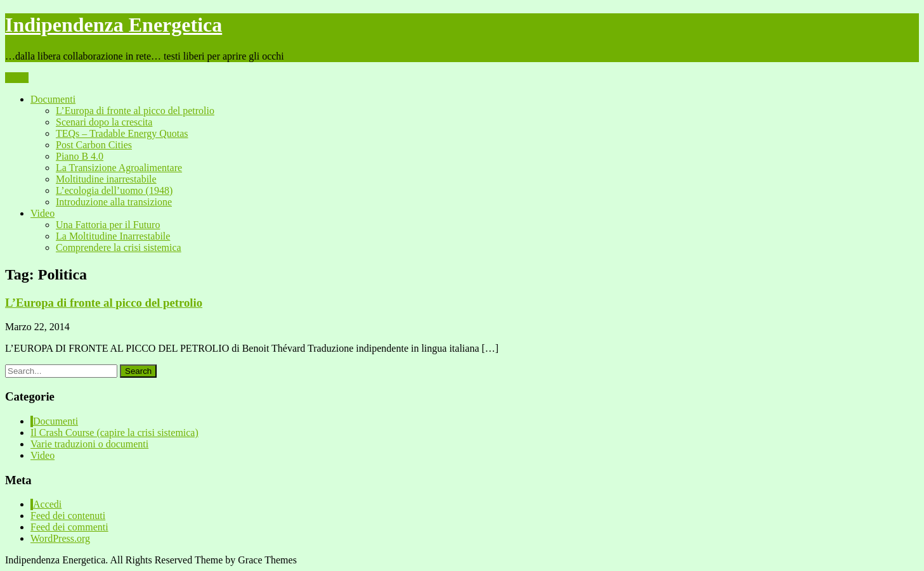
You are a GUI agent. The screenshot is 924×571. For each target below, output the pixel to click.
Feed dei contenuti (68, 516)
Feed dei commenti (69, 527)
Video (42, 213)
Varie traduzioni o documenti (89, 444)
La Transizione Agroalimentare (119, 168)
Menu (17, 78)
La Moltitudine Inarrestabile (113, 236)
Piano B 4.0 (80, 156)
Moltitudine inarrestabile (106, 179)
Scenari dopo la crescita (104, 122)
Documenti (53, 99)
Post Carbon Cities (94, 145)
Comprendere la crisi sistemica (119, 247)
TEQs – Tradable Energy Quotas (122, 133)
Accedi (47, 504)
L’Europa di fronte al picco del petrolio (135, 111)
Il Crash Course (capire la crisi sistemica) (114, 433)
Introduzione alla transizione (114, 202)
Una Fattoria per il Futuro (108, 225)
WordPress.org (60, 538)
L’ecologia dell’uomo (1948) (114, 190)
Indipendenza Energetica (114, 25)
